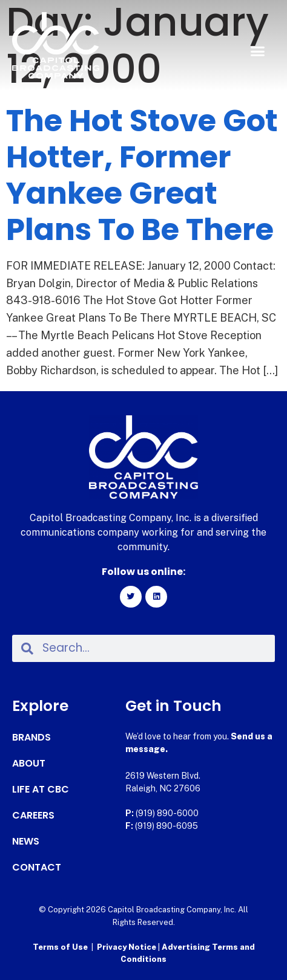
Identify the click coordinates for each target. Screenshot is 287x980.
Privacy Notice (127, 947)
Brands (31, 738)
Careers (33, 816)
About (29, 764)
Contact (37, 868)
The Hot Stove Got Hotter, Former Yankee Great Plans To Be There (142, 175)
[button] (257, 51)
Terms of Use (60, 947)
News (26, 842)
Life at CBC (41, 790)
